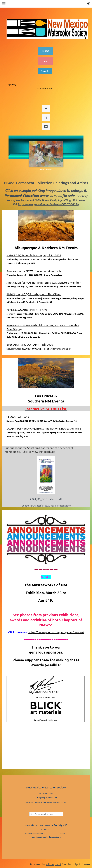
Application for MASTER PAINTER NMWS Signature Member (44, 282)
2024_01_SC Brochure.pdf (46, 499)
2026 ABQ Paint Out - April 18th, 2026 (30, 344)
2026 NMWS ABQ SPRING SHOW (27, 310)
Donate (45, 71)
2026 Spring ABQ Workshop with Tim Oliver (34, 294)
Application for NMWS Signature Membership (35, 271)
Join (45, 61)
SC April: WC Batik (18, 417)
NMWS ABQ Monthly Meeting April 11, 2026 (34, 255)
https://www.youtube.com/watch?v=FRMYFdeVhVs (48, 204)
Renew (45, 51)
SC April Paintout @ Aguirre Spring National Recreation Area (44, 428)
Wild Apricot (53, 864)
